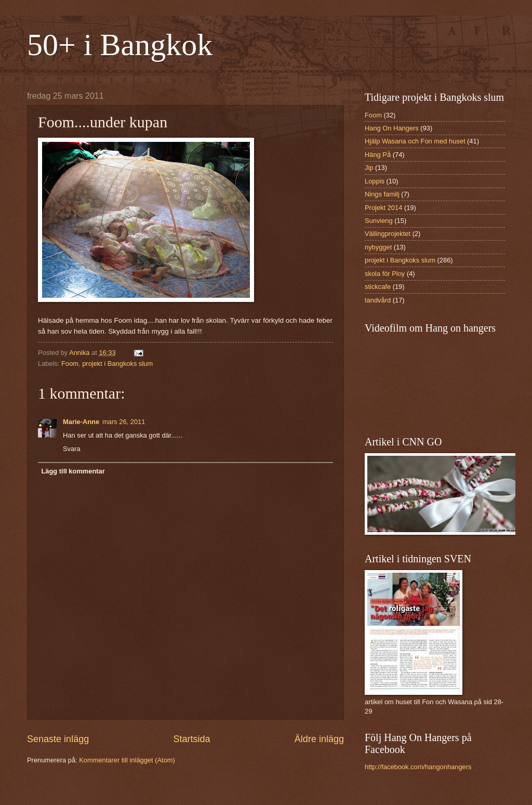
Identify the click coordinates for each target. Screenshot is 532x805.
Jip (369, 168)
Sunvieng (379, 221)
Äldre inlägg (319, 739)
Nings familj (382, 194)
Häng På (378, 155)
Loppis (375, 181)
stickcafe (378, 287)
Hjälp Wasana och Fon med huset (415, 141)
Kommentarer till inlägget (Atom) (127, 760)
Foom (70, 364)
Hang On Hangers (392, 128)
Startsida (191, 739)
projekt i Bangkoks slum (117, 364)
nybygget (378, 247)
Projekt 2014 (383, 208)
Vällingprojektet (388, 234)
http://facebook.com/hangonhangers (418, 767)
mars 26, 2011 (124, 422)
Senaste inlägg (58, 739)
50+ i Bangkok (120, 45)
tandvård (378, 300)
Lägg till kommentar (73, 471)
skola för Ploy (385, 274)
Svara (72, 449)
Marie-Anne (81, 422)
